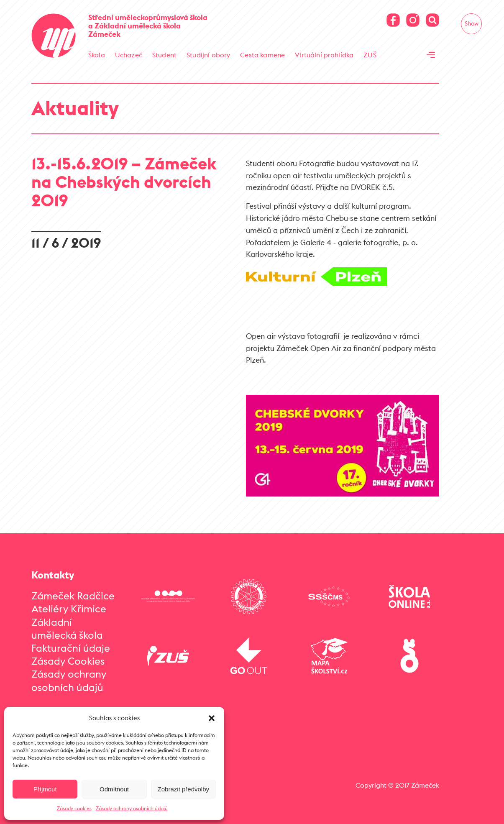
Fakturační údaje (71, 648)
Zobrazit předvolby (183, 789)
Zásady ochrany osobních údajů (132, 808)
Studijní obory (208, 55)
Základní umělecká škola (67, 628)
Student (164, 55)
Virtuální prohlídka (324, 55)
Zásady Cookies (68, 661)
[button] (212, 718)
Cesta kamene (262, 55)
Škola (97, 55)
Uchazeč (129, 55)
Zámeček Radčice (73, 596)
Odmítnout (114, 789)
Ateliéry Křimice (69, 609)
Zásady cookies (74, 808)
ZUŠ (370, 55)
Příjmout (45, 789)
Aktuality (75, 108)
